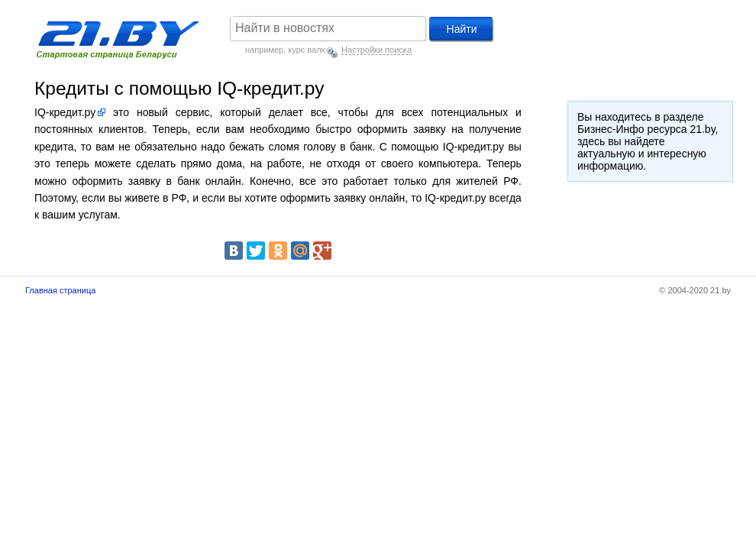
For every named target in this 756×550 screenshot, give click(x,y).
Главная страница (60, 290)
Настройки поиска (376, 50)
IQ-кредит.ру (65, 112)
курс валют (309, 50)
